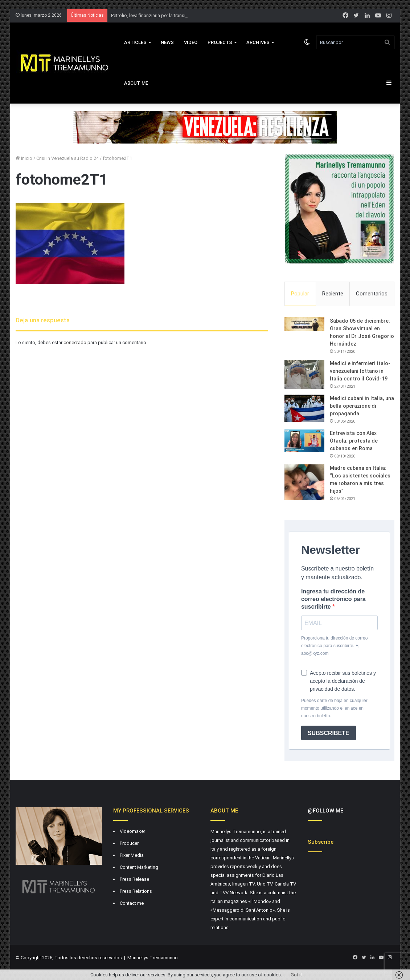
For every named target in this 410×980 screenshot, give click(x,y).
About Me (136, 83)
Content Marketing (139, 867)
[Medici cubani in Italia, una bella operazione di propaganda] (304, 408)
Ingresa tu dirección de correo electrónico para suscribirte (333, 599)
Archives (258, 42)
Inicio (24, 158)
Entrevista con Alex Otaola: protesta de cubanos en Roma (354, 441)
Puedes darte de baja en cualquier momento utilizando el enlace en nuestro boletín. (334, 708)
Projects (220, 42)
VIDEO (191, 42)
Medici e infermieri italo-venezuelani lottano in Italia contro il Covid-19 (360, 371)
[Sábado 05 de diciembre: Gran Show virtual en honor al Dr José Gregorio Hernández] (304, 324)
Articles (135, 42)
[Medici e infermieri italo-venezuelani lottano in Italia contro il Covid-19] (304, 374)
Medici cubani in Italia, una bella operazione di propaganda (362, 406)
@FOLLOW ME (325, 811)
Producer (129, 843)
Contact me (132, 903)
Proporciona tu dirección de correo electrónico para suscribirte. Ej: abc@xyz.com (334, 646)
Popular (300, 294)
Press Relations (136, 891)
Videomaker (132, 831)
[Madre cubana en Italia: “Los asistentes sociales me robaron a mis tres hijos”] (304, 482)
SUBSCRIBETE (329, 733)
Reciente (333, 294)
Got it (296, 975)
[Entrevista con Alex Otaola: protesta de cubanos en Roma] (304, 441)
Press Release (134, 879)
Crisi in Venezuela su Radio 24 (67, 158)
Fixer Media (132, 855)
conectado (75, 342)
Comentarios (372, 294)
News (167, 42)
